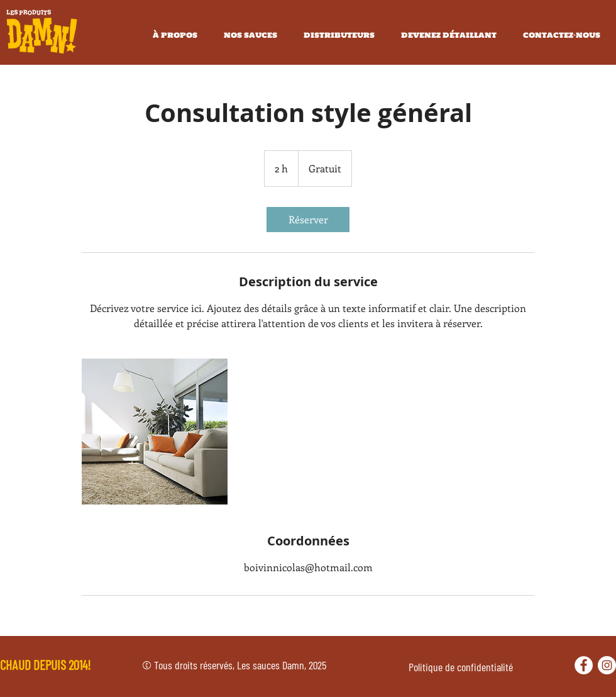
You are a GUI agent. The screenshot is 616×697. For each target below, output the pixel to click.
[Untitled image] (155, 432)
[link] (308, 220)
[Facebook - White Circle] (584, 665)
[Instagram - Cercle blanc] (607, 665)
